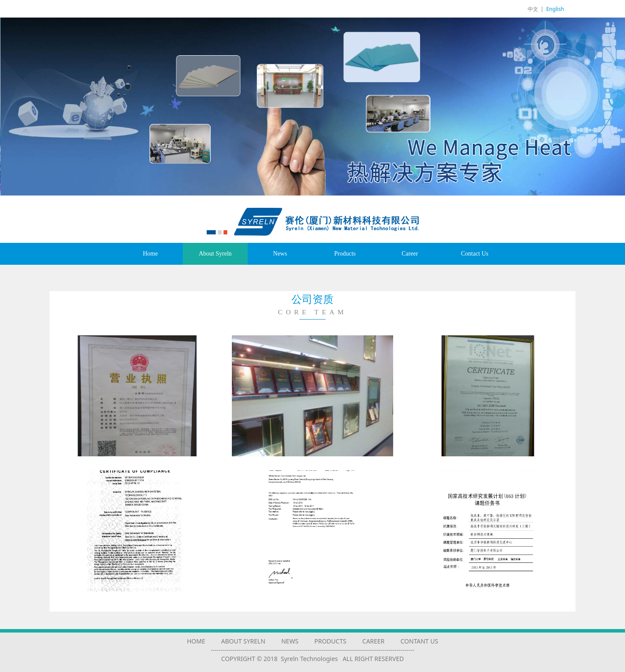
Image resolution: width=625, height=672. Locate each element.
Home (150, 254)
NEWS (290, 641)
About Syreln (215, 254)
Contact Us (475, 254)
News (280, 254)
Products (345, 254)
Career (410, 254)
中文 (533, 9)
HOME (196, 641)
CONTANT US (419, 641)
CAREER (374, 641)
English (555, 9)
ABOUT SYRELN (243, 641)
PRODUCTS (330, 641)
